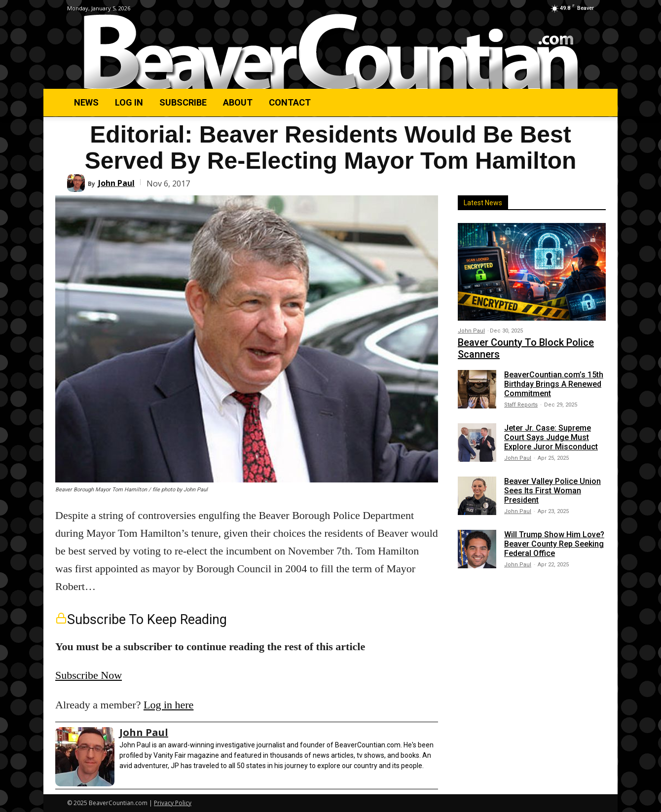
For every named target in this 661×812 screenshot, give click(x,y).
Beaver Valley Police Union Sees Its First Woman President (552, 491)
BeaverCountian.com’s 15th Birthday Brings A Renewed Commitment (554, 384)
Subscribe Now (89, 675)
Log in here (168, 705)
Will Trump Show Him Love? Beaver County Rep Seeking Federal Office (554, 544)
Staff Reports (521, 405)
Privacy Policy (173, 803)
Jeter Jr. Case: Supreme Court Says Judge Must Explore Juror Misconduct (551, 437)
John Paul (116, 183)
